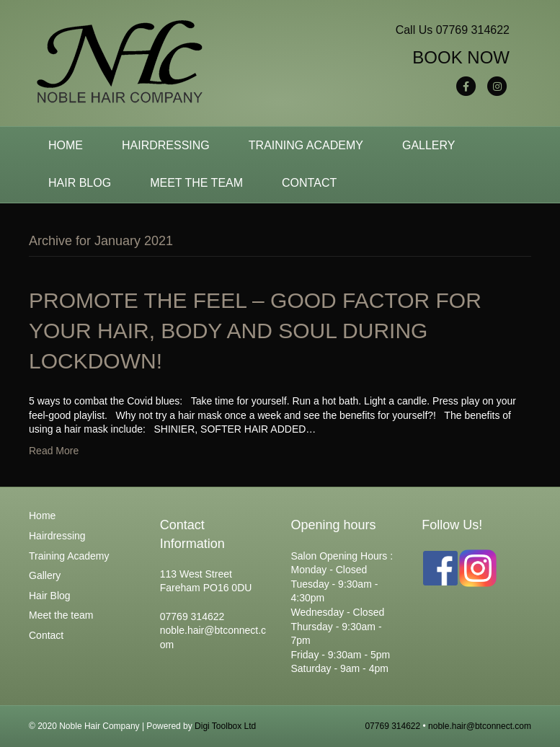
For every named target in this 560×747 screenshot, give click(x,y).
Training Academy (306, 145)
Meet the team (196, 183)
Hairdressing (166, 145)
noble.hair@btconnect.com (480, 726)
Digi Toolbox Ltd (225, 726)
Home (66, 145)
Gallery (429, 145)
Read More (54, 451)
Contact (309, 183)
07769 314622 (473, 30)
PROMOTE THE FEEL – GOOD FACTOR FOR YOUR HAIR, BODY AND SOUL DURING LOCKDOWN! (255, 331)
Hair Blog (80, 183)
